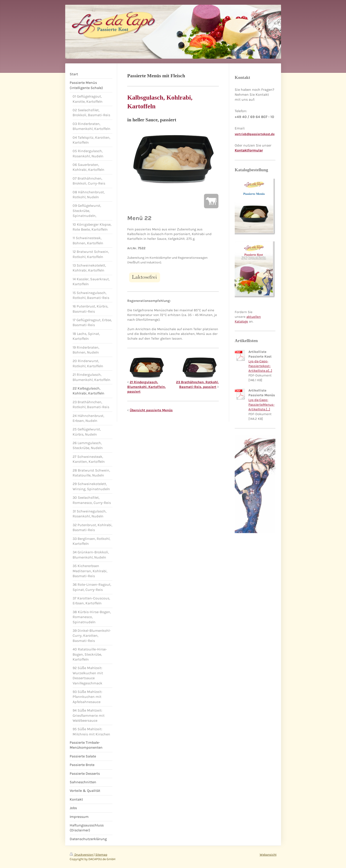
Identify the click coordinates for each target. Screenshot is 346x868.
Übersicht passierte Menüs (151, 410)
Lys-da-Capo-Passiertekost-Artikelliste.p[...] (260, 366)
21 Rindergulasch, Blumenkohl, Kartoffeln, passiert (146, 387)
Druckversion (82, 855)
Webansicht (268, 855)
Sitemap (101, 855)
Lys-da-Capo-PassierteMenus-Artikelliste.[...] (261, 405)
